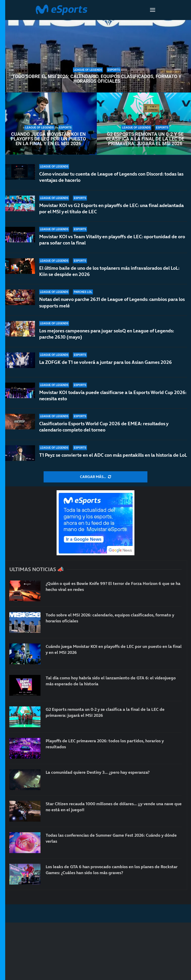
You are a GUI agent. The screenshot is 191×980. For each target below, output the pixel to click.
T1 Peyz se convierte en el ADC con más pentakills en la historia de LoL (113, 455)
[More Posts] (95, 477)
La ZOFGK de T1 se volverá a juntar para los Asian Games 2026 (105, 362)
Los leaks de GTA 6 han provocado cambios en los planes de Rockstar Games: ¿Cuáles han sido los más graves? (112, 869)
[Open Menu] (153, 10)
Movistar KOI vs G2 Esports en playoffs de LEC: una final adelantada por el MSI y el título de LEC (111, 208)
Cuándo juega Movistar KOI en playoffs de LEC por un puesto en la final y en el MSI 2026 (49, 139)
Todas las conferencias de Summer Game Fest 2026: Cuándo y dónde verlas (111, 838)
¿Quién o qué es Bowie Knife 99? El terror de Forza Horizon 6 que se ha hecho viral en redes (113, 586)
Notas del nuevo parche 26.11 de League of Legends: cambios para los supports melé (112, 302)
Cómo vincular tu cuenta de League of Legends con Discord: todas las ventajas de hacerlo (111, 177)
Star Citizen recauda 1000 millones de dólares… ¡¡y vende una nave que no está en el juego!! (114, 807)
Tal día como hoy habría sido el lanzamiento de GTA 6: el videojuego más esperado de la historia (111, 681)
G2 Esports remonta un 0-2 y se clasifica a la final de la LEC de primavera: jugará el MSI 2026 (145, 139)
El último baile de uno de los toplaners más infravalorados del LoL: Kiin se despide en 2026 (109, 271)
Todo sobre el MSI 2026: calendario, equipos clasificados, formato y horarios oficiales (97, 79)
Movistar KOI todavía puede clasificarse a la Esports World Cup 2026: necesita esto (113, 395)
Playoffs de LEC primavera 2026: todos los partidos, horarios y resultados (105, 744)
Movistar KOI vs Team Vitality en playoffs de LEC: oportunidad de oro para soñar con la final (112, 240)
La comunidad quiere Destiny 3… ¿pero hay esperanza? (98, 772)
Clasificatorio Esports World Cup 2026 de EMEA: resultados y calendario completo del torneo (104, 427)
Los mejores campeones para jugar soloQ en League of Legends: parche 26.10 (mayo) (107, 334)
